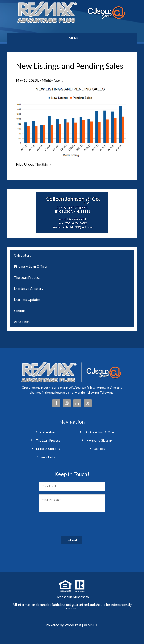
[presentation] (72, 524)
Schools (20, 311)
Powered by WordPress (64, 625)
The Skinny (43, 164)
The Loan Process (27, 277)
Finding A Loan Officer (31, 266)
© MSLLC (91, 625)
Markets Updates (27, 299)
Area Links (22, 322)
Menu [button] (74, 38)
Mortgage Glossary (29, 288)
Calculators (23, 255)
